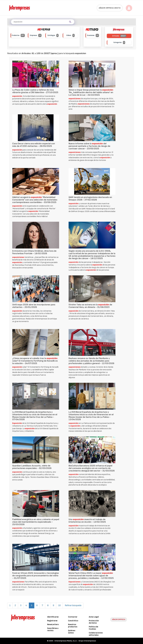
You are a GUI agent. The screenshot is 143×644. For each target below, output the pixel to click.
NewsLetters (53, 624)
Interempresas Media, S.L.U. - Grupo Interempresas (75, 641)
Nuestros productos (73, 626)
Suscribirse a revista (53, 629)
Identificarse (53, 617)
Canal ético (73, 621)
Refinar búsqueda (73, 605)
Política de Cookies (94, 628)
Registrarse (52, 621)
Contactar (73, 617)
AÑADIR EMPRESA (119, 619)
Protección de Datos (94, 622)
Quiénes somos (72, 632)
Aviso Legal (94, 617)
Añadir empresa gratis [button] (110, 8)
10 (59, 605)
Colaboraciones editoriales (96, 634)
